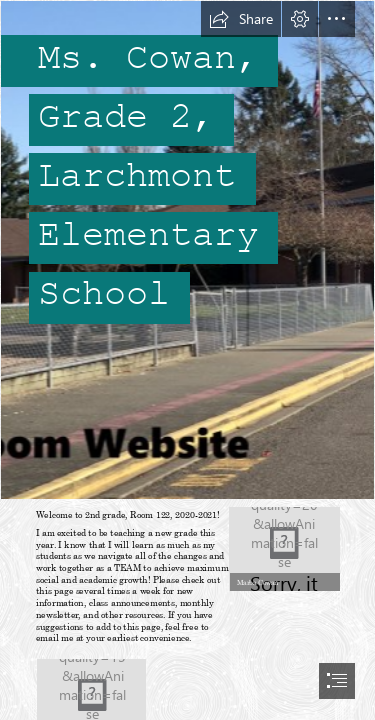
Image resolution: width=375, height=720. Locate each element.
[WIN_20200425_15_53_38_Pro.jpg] (283, 547)
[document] (187, 360)
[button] (241, 19)
